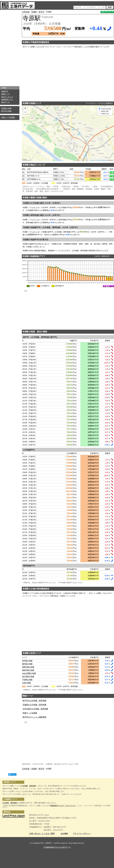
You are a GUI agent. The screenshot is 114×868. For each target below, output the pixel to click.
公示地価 (24, 786)
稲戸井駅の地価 (28, 676)
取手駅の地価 (27, 661)
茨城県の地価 (6, 108)
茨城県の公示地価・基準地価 (34, 705)
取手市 (41, 12)
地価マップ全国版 (8, 117)
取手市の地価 (6, 111)
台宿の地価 (26, 683)
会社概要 (64, 834)
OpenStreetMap (101, 160)
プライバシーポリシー (82, 834)
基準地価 (32, 786)
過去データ (5, 102)
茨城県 (34, 12)
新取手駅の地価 (28, 670)
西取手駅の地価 (28, 667)
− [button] (25, 112)
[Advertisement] (10, 47)
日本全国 (26, 12)
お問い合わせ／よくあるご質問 (42, 834)
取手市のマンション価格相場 (34, 717)
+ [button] (25, 109)
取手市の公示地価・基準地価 (34, 701)
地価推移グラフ (7, 100)
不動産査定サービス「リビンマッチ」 (63, 806)
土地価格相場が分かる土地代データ (57, 847)
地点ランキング (7, 97)
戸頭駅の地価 (27, 680)
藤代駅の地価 (27, 664)
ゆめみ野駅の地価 (29, 673)
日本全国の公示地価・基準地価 (35, 709)
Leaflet (92, 160)
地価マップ (5, 94)
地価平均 (5, 91)
